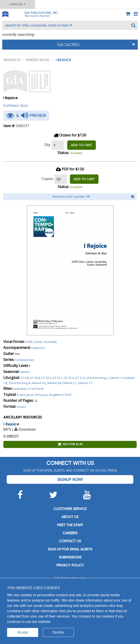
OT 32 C (58, 378)
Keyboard (38, 348)
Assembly (50, 342)
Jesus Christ (35, 395)
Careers (70, 533)
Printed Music (38, 60)
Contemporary (25, 360)
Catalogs (17, 4)
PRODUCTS (12, 60)
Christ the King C (97, 378)
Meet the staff (70, 525)
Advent (25, 372)
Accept (23, 632)
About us (70, 517)
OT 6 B (24, 378)
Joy (46, 395)
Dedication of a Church (28, 389)
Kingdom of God (60, 395)
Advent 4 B (54, 383)
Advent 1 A (117, 378)
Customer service (70, 509)
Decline (58, 632)
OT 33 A (46, 378)
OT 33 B (35, 378)
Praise (21, 395)
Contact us (70, 541)
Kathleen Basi (16, 105)
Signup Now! (70, 479)
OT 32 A (69, 378)
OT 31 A (80, 378)
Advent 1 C (85, 383)
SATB (29, 342)
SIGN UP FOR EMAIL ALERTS (70, 549)
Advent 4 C (39, 383)
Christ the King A (20, 383)
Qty (47, 145)
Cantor (38, 342)
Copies (47, 179)
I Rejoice (11, 424)
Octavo (21, 407)
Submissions (70, 557)
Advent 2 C (70, 383)
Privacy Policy (70, 565)
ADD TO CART (82, 145)
